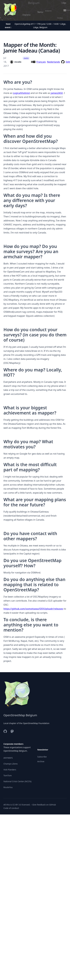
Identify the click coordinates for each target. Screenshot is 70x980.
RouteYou (8, 787)
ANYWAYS (8, 758)
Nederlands (53, 62)
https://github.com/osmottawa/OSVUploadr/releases (33, 609)
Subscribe (42, 757)
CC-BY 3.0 (17, 805)
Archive (41, 761)
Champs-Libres (11, 764)
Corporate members (13, 744)
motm (26, 58)
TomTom (8, 775)
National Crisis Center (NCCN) (17, 781)
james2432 (57, 93)
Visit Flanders (10, 770)
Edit (68, 62)
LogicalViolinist (21, 93)
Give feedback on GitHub (44, 805)
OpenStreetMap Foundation (36, 723)
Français (41, 62)
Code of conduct (11, 808)
